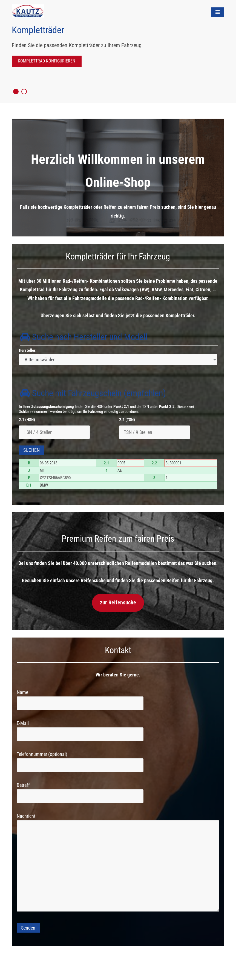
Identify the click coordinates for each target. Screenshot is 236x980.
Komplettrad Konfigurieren (47, 61)
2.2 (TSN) (127, 420)
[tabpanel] (118, 52)
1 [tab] (16, 92)
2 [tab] (24, 92)
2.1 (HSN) (27, 420)
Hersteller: (28, 350)
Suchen (31, 450)
